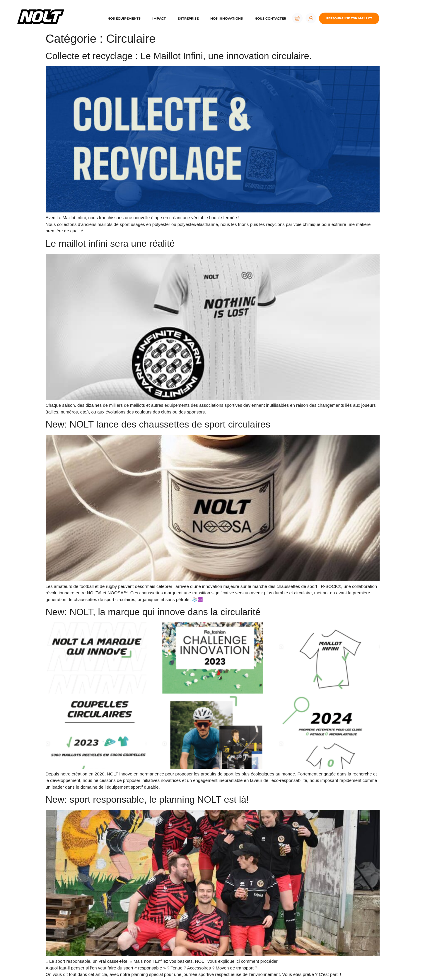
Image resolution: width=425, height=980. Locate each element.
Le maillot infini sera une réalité (110, 243)
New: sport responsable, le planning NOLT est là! (147, 799)
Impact (159, 18)
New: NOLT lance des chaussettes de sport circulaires (158, 424)
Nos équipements (124, 18)
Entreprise (188, 18)
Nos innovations (227, 18)
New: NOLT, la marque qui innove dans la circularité (153, 612)
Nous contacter (270, 18)
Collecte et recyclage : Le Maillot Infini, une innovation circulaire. (179, 56)
